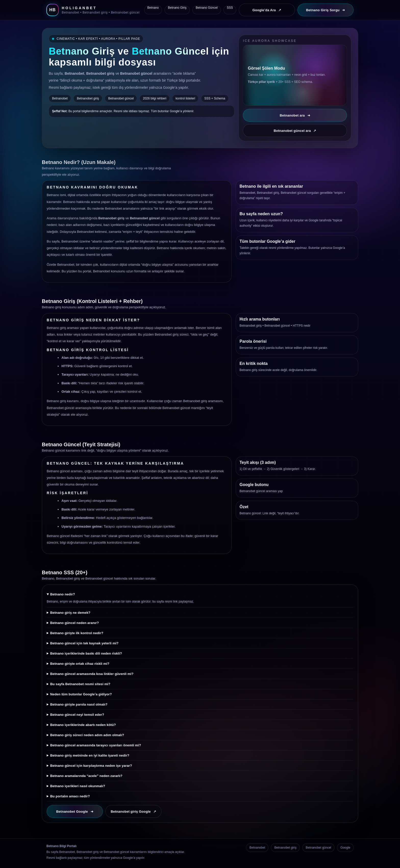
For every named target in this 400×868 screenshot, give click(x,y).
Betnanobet (257, 848)
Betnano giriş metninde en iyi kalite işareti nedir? (90, 755)
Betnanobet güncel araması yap (261, 491)
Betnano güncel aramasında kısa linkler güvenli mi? (92, 674)
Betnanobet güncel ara (295, 131)
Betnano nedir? (63, 594)
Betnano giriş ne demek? (70, 613)
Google (345, 848)
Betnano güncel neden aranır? (75, 623)
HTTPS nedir (302, 326)
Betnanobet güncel (277, 326)
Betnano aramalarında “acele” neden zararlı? (86, 776)
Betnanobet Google (75, 812)
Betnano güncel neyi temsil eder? (77, 715)
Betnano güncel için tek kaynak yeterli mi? (84, 643)
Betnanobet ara (295, 115)
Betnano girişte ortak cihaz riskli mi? (80, 664)
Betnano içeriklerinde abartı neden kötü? (83, 725)
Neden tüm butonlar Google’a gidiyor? (81, 694)
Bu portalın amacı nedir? (70, 796)
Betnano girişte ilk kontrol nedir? (77, 633)
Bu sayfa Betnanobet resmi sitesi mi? (80, 684)
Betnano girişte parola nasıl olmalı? (79, 704)
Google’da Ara (267, 10)
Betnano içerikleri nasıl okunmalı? (78, 786)
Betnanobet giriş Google (133, 812)
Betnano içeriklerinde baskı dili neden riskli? (86, 653)
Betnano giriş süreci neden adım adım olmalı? (87, 735)
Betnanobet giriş (251, 326)
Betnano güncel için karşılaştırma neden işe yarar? (91, 766)
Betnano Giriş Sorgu (326, 10)
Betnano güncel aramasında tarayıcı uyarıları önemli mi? (96, 745)
